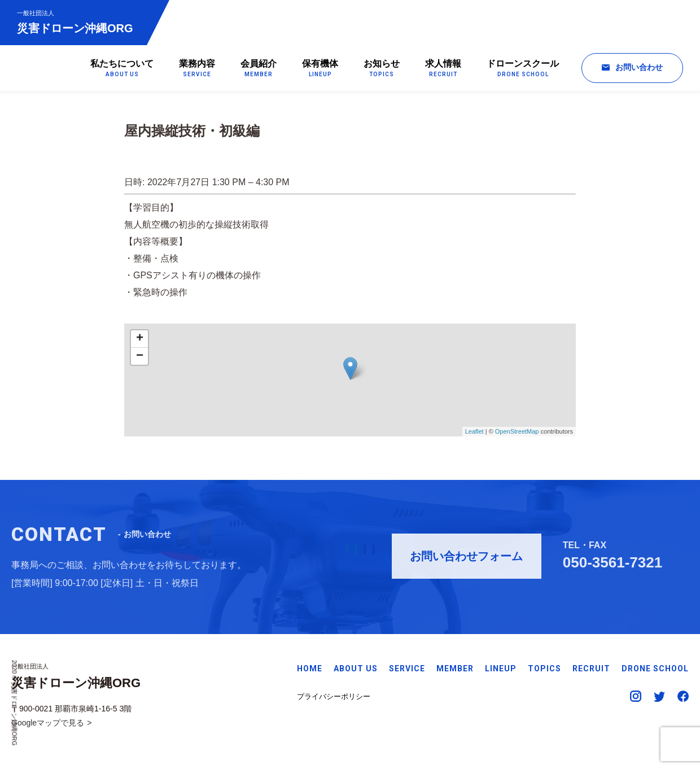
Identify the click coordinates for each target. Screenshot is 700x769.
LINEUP (501, 668)
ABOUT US (356, 668)
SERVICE (407, 668)
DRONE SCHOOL (655, 668)
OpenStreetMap (517, 434)
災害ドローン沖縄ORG (75, 22)
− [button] (140, 359)
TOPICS (544, 668)
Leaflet (474, 434)
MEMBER (455, 668)
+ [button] (140, 342)
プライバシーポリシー (334, 696)
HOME (310, 668)
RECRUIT (591, 668)
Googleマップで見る (48, 723)
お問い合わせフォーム (466, 559)
